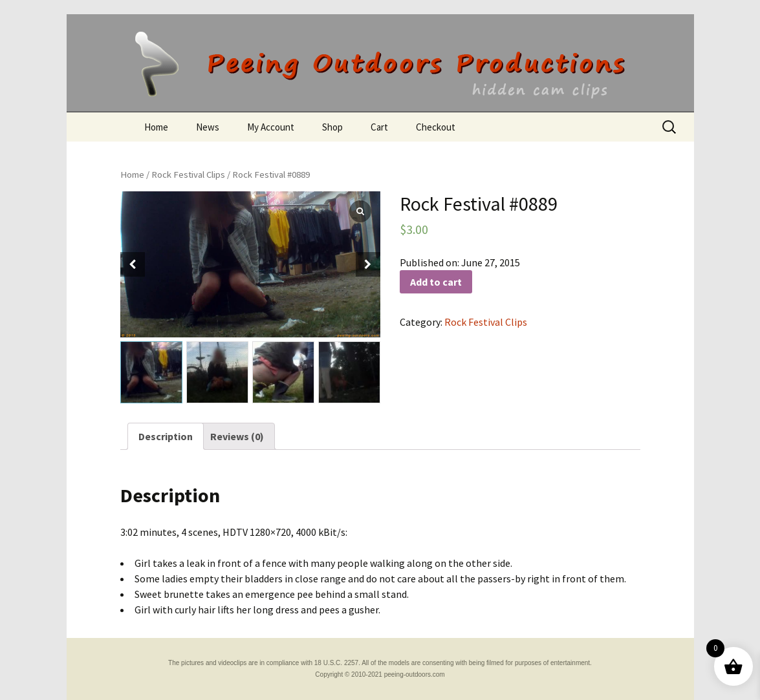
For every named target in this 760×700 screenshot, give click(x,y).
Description (166, 436)
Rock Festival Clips (188, 175)
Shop (332, 127)
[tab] (166, 436)
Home (156, 127)
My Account (271, 127)
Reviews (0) (237, 436)
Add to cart (436, 282)
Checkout (436, 127)
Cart (379, 127)
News (208, 127)
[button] (368, 264)
